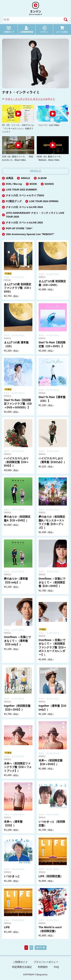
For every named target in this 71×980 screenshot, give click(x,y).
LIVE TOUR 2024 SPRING (44, 201)
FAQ (56, 967)
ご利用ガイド (20, 962)
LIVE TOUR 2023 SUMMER (21, 190)
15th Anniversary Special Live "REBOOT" (30, 234)
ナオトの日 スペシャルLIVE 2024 (24, 207)
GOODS (49, 184)
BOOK (33, 184)
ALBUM (42, 178)
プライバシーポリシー (46, 962)
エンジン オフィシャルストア (36, 8)
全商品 (10, 178)
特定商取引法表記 (22, 967)
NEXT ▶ (41, 948)
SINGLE (25, 178)
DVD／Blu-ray (14, 184)
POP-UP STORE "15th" (19, 228)
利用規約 (43, 967)
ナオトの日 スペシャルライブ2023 (25, 195)
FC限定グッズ (14, 201)
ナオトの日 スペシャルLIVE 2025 (24, 223)
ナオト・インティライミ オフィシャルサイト (30, 99)
